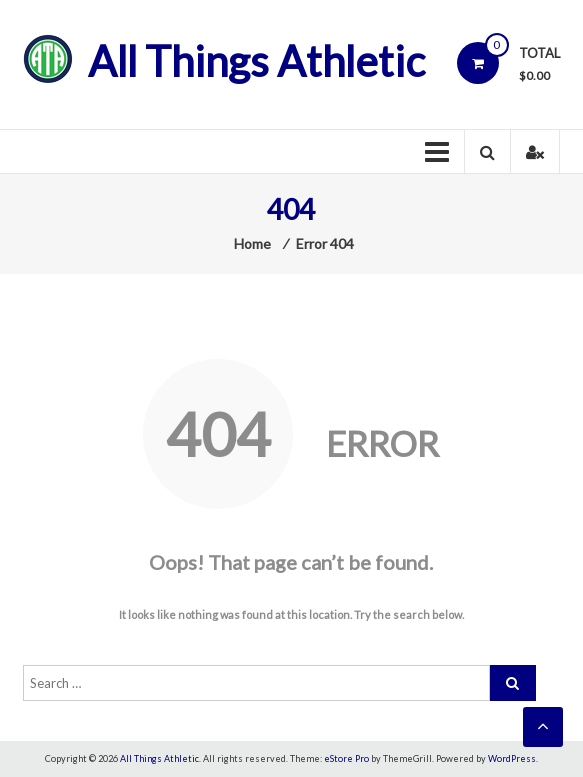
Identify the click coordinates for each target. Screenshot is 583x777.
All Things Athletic (256, 61)
